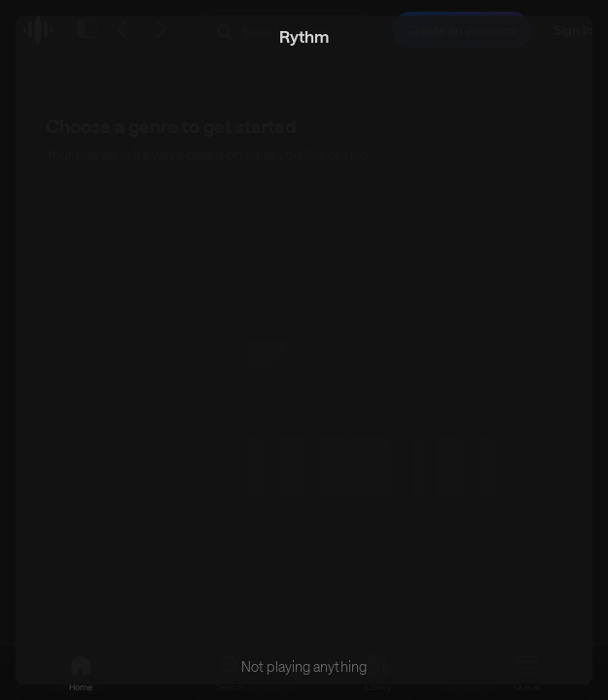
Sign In (573, 30)
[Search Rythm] (286, 32)
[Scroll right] (563, 260)
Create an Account (462, 30)
